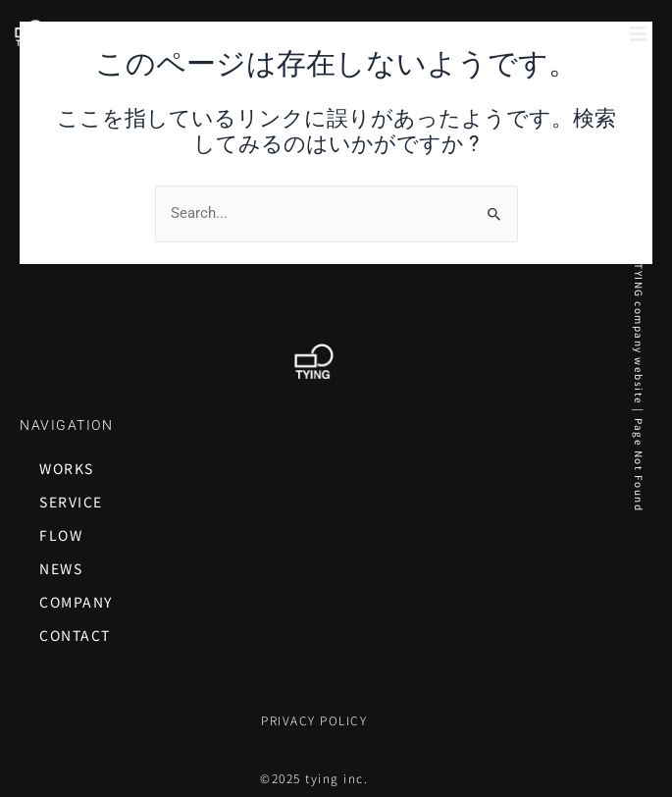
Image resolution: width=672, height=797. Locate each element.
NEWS (61, 568)
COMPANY (76, 602)
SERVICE (71, 502)
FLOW (61, 535)
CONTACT (75, 635)
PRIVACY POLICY (314, 720)
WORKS (67, 468)
